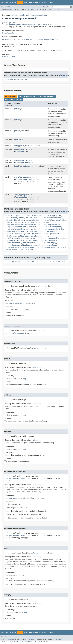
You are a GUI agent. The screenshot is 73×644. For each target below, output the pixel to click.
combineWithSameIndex (52, 218)
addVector (9, 216)
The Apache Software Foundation (25, 642)
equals (7, 262)
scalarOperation (30, 243)
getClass (16, 262)
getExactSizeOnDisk (13, 234)
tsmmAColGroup (11, 250)
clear (21, 218)
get (27, 229)
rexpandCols (10, 240)
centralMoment (11, 218)
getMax (17, 109)
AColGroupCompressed (24, 163)
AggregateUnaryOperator (26, 179)
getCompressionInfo (54, 229)
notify (35, 262)
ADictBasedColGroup (11, 39)
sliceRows (52, 245)
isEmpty (17, 139)
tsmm (16, 166)
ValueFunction (31, 146)
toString (62, 247)
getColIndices (37, 229)
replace (63, 238)
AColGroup (14, 46)
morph (32, 238)
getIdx (27, 234)
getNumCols (55, 234)
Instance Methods (27, 97)
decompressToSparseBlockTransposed (45, 227)
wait (52, 262)
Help (51, 3)
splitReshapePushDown (46, 247)
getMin (17, 120)
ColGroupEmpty (27, 39)
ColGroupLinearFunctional (46, 39)
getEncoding (53, 231)
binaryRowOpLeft (39, 216)
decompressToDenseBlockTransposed (20, 225)
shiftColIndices (12, 245)
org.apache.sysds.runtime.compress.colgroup (29, 15)
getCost (42, 231)
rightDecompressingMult (28, 240)
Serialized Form (9, 57)
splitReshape (29, 247)
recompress (41, 238)
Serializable (8, 33)
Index (46, 3)
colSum (29, 218)
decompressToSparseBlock (49, 225)
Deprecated (38, 3)
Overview (4, 3)
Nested (11, 10)
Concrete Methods (13, 100)
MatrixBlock (24, 166)
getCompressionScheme (14, 231)
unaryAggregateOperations (26, 177)
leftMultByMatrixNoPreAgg (16, 238)
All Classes (5, 6)
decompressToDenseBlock (15, 222)
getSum (17, 131)
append (18, 216)
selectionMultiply (48, 243)
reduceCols (53, 238)
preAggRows (19, 146)
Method (31, 10)
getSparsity (24, 236)
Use (26, 3)
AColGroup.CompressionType (17, 79)
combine (37, 218)
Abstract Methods (46, 97)
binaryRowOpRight (56, 216)
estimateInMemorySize (14, 229)
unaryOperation (26, 250)
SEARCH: (46, 7)
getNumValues (10, 236)
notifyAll (44, 262)
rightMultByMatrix (49, 240)
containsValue (48, 220)
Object (49, 258)
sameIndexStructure (23, 149)
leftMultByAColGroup (40, 236)
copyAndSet (61, 220)
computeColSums (33, 220)
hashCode (26, 262)
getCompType (31, 231)
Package (13, 3)
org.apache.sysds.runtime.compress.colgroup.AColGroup (29, 25)
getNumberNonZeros (40, 234)
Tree (30, 3)
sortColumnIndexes (13, 247)
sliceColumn (26, 245)
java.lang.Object (9, 23)
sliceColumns (40, 245)
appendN (26, 216)
